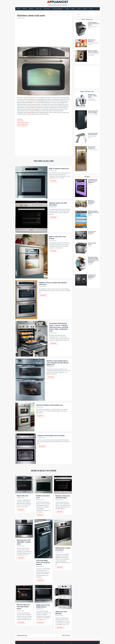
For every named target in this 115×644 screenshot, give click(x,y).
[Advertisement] (44, 32)
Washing (25, 9)
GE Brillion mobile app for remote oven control (93, 212)
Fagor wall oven (22, 496)
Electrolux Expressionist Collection (91, 202)
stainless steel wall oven (30, 98)
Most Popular (87, 19)
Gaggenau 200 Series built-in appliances (92, 276)
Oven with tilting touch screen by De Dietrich (43, 563)
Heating (73, 9)
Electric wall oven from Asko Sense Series (23, 607)
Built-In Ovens (22, 18)
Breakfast (31, 9)
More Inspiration (87, 92)
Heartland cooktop (34, 106)
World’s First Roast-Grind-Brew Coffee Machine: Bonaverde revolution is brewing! (93, 260)
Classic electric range (23, 124)
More (91, 9)
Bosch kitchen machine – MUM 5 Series (92, 96)
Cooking (18, 9)
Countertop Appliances (57, 9)
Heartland (28, 114)
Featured (91, 27)
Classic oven (20, 121)
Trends (87, 177)
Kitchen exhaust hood (23, 123)
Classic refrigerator (22, 126)
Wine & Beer (47, 9)
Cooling (67, 9)
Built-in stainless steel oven (59, 169)
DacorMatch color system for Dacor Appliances (93, 181)
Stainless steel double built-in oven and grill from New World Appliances (57, 363)
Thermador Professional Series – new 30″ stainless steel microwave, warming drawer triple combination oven (58, 327)
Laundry (79, 9)
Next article (66, 636)
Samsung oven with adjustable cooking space (24, 542)
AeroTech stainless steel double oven (49, 405)
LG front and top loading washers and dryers (93, 24)
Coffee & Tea (38, 9)
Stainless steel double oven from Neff (51, 436)
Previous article (22, 636)
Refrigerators (96, 114)
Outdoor (85, 9)
